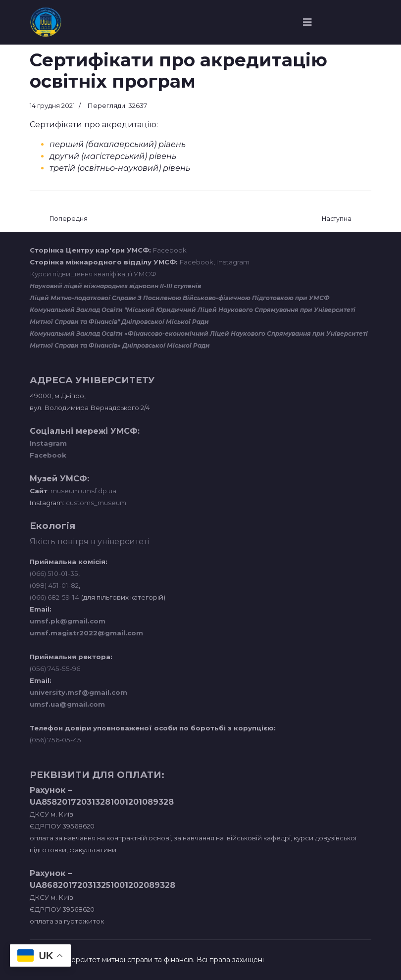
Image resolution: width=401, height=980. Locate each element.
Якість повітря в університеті (89, 542)
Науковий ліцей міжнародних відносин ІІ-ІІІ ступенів (115, 286)
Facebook (170, 250)
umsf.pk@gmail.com (68, 621)
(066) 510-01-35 (54, 573)
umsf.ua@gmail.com (67, 704)
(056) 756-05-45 (55, 740)
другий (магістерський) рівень (113, 156)
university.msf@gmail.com (78, 692)
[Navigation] (307, 22)
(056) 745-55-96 (55, 669)
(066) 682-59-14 (54, 597)
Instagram (233, 262)
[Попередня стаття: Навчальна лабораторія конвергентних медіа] (69, 219)
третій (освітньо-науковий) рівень (120, 168)
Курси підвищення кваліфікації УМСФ (93, 274)
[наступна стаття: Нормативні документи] (337, 219)
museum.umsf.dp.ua (83, 491)
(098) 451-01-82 (54, 585)
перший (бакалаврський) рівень (118, 144)
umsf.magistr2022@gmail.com (86, 633)
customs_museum (96, 503)
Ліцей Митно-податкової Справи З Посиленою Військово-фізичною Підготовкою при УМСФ (180, 298)
